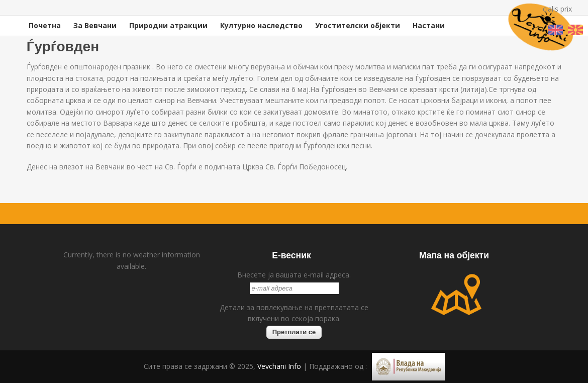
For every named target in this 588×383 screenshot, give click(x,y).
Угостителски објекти (358, 25)
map (456, 295)
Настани (429, 25)
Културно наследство (261, 25)
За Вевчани (95, 25)
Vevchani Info (279, 366)
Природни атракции (168, 25)
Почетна (45, 25)
